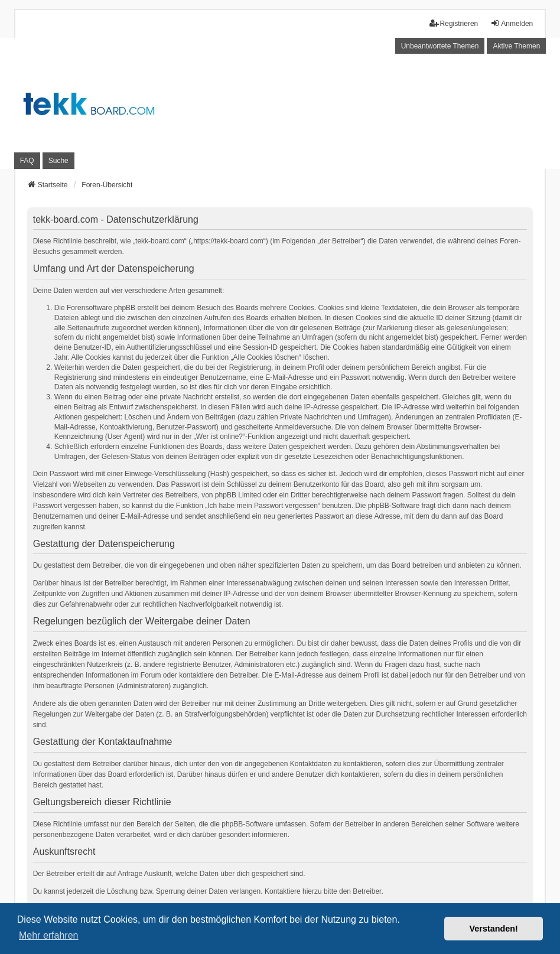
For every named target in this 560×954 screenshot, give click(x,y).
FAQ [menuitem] (27, 161)
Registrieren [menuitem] (454, 23)
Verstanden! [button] (494, 929)
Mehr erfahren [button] (49, 935)
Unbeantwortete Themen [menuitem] (440, 46)
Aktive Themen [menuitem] (516, 46)
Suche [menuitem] (58, 161)
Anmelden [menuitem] (512, 23)
